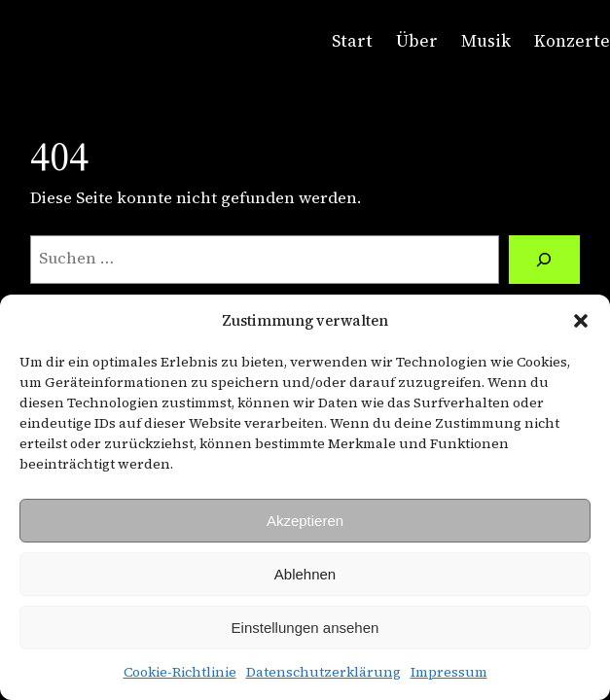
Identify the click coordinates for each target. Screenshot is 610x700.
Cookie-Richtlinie (180, 672)
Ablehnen (305, 574)
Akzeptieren (305, 521)
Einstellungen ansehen (305, 628)
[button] (581, 321)
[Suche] (544, 260)
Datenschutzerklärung (323, 672)
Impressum (449, 672)
